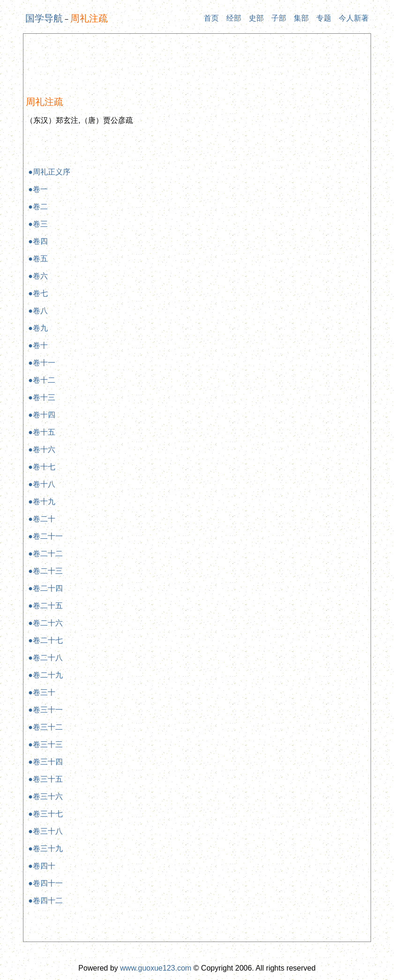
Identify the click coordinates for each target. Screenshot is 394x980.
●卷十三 (42, 397)
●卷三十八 (45, 831)
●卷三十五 (45, 779)
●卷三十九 (45, 848)
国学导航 (44, 18)
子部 (279, 18)
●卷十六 (42, 449)
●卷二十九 (45, 675)
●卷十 (38, 345)
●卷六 (38, 276)
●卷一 (38, 189)
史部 (256, 18)
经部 (234, 18)
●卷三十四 (45, 762)
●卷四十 (42, 866)
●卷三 (38, 224)
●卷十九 (42, 501)
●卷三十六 (45, 796)
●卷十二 (42, 380)
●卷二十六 (45, 623)
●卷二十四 (45, 588)
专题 (324, 18)
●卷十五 (42, 432)
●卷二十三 (45, 571)
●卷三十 (42, 692)
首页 (211, 18)
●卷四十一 (45, 883)
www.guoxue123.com (156, 968)
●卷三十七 (45, 814)
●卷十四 (42, 415)
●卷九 (38, 328)
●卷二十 (42, 519)
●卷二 (38, 207)
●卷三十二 (45, 727)
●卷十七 (42, 467)
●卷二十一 (45, 536)
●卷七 (38, 293)
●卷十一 (42, 363)
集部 (301, 18)
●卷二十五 (45, 606)
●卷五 (38, 259)
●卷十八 (42, 484)
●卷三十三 (45, 744)
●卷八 (38, 311)
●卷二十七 (45, 640)
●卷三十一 (45, 710)
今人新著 (354, 18)
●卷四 (38, 241)
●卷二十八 (45, 658)
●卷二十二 (45, 554)
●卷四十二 (45, 901)
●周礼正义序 (49, 172)
